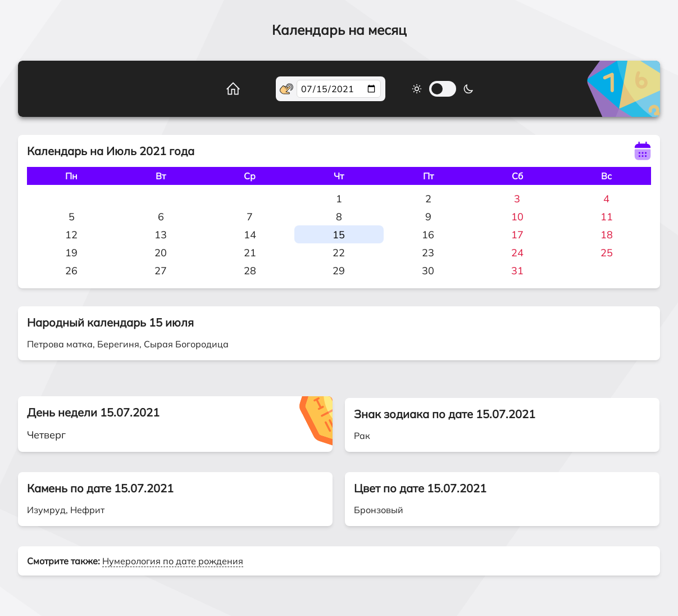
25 (607, 253)
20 (161, 253)
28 (250, 271)
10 (517, 217)
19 (71, 253)
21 (250, 253)
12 (71, 235)
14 (250, 235)
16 (428, 235)
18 (607, 235)
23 (428, 253)
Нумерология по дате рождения (173, 561)
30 (428, 271)
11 (607, 217)
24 (517, 253)
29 (339, 271)
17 (517, 235)
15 (339, 235)
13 (161, 235)
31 (517, 271)
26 (71, 271)
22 (339, 253)
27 (161, 271)
